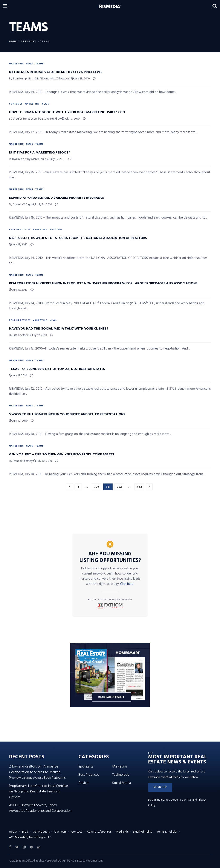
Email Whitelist (142, 832)
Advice (83, 783)
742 (139, 487)
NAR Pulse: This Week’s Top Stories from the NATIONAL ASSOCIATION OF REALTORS (78, 238)
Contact (77, 832)
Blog (25, 832)
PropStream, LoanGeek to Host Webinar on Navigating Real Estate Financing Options (39, 792)
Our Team (60, 832)
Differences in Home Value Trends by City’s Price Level (56, 72)
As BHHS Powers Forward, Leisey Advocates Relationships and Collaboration (40, 808)
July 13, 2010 (18, 245)
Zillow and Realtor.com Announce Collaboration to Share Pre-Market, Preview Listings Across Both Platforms (37, 772)
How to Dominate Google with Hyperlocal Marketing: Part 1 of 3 (67, 112)
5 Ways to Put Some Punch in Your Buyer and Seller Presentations (67, 414)
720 (97, 487)
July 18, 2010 (80, 79)
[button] (160, 787)
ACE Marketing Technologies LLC (30, 837)
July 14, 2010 (43, 204)
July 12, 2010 (38, 335)
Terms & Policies (167, 832)
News (30, 64)
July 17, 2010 (71, 119)
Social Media (121, 783)
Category (29, 41)
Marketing (16, 64)
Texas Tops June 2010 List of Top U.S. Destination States (57, 369)
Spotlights (86, 767)
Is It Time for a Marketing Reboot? (40, 153)
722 (119, 487)
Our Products (41, 832)
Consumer (16, 104)
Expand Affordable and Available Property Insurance (57, 198)
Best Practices (20, 230)
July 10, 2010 (18, 421)
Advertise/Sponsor (99, 832)
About (13, 832)
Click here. (127, 584)
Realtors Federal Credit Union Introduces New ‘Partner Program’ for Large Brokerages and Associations (103, 283)
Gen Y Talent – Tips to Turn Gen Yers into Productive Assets (62, 455)
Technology (121, 775)
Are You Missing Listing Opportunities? (110, 557)
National (56, 230)
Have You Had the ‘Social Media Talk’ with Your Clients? (59, 329)
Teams (45, 41)
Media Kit (122, 832)
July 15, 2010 (56, 159)
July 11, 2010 (18, 376)
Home (13, 41)
